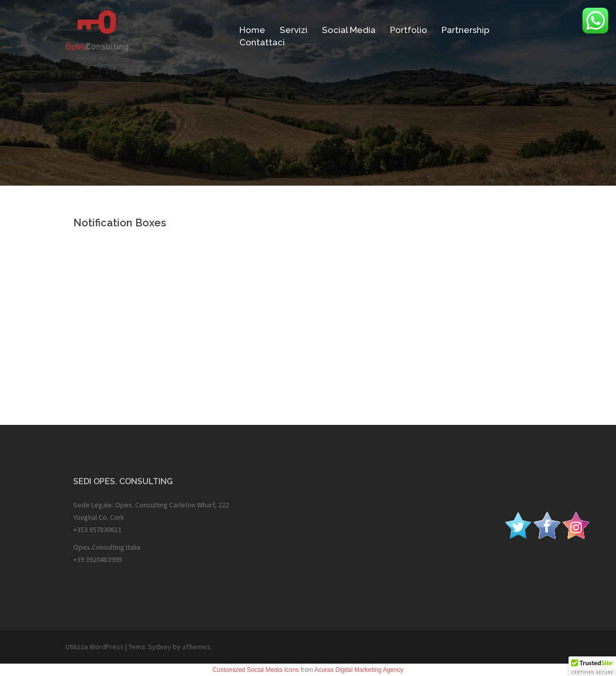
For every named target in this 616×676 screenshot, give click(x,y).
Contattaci (262, 42)
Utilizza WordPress (95, 647)
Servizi (294, 30)
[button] (592, 666)
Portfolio (409, 30)
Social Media (349, 30)
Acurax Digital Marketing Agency (359, 670)
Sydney (160, 647)
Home (252, 30)
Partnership (466, 30)
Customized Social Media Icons (256, 670)
